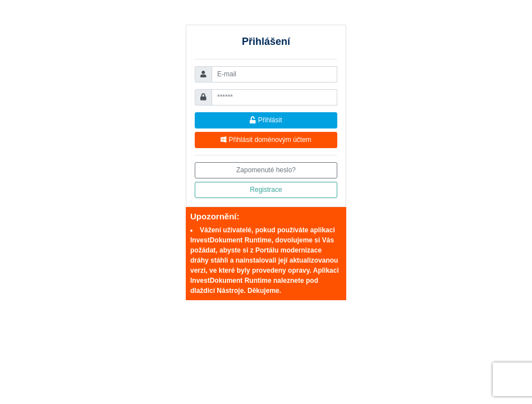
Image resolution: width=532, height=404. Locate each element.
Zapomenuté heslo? (266, 170)
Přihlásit (266, 120)
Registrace (266, 190)
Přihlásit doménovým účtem (266, 140)
